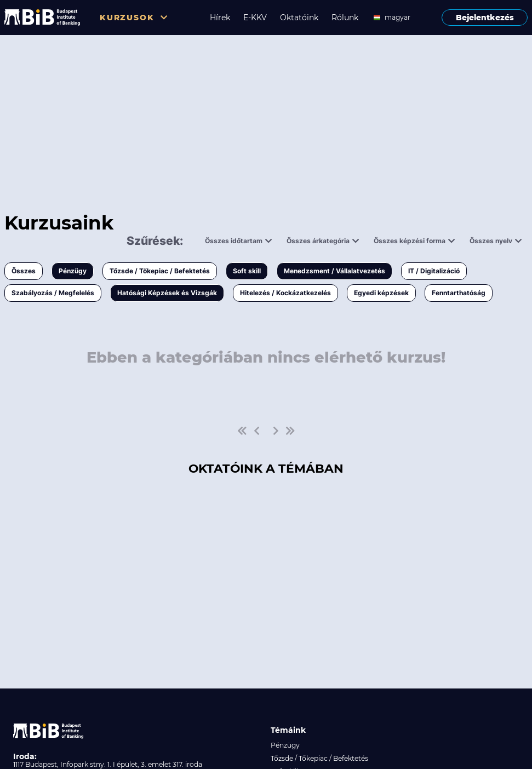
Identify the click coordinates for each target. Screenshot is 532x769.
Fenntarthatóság (459, 293)
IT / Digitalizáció (434, 271)
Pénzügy (73, 271)
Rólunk (345, 18)
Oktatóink (299, 18)
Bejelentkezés (485, 18)
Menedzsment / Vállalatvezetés (334, 271)
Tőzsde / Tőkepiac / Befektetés (160, 271)
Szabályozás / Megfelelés (53, 293)
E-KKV (255, 18)
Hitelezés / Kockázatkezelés (285, 293)
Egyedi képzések (381, 293)
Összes (24, 271)
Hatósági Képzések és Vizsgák (167, 293)
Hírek (220, 18)
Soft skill (247, 271)
